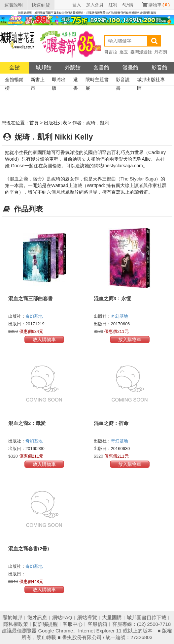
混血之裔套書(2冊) (29, 548)
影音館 (159, 67)
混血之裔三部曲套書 (31, 298)
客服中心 (73, 624)
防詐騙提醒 (45, 624)
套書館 (101, 67)
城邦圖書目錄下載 (147, 617)
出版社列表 (55, 123)
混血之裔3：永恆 (112, 298)
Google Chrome (56, 631)
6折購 (128, 5)
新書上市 (38, 80)
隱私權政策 (16, 624)
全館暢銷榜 (14, 80)
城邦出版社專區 (151, 80)
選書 (76, 80)
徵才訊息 (37, 617)
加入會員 (95, 5)
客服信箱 (97, 624)
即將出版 (59, 80)
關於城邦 (13, 617)
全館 (15, 67)
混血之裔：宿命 (111, 423)
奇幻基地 (34, 316)
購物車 (159, 5)
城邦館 (44, 67)
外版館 (73, 67)
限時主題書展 (97, 80)
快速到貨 (41, 5)
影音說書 (123, 80)
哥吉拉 (111, 52)
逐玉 (124, 52)
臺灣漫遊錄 (141, 52)
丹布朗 (161, 52)
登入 (77, 5)
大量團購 (112, 617)
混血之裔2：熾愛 (27, 423)
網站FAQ (62, 617)
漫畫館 (130, 67)
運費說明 (14, 5)
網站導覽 (87, 617)
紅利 (113, 5)
